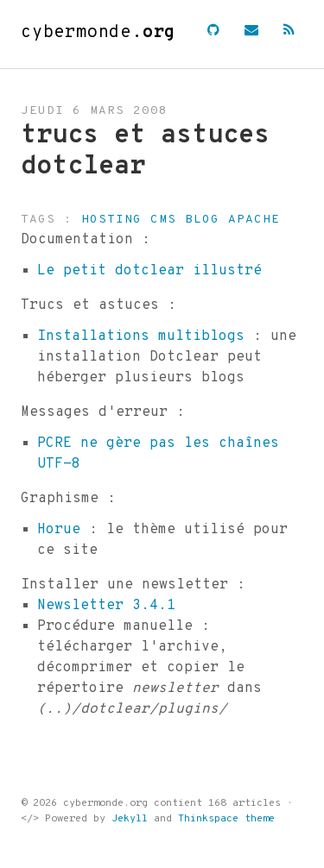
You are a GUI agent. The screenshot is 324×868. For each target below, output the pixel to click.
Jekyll (130, 819)
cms (163, 220)
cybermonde (98, 33)
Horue (59, 530)
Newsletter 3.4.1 (106, 606)
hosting (111, 220)
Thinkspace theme (226, 819)
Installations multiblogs (141, 337)
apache (254, 220)
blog (202, 220)
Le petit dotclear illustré (149, 271)
